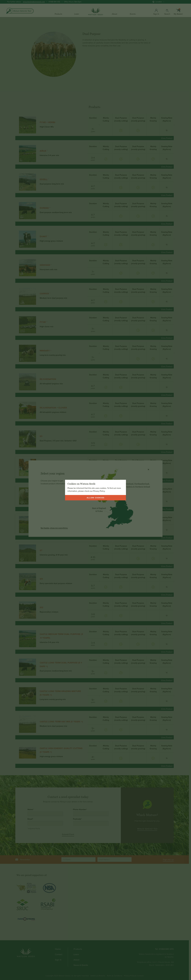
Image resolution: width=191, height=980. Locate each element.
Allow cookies (96, 498)
